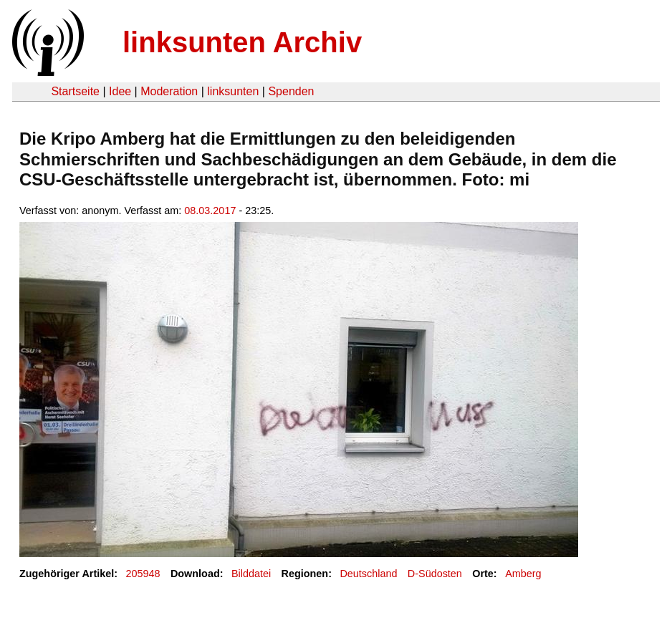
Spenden (291, 91)
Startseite (75, 91)
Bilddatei (251, 574)
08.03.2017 (210, 211)
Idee (120, 91)
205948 (143, 574)
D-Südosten (435, 574)
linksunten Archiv (242, 42)
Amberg (523, 574)
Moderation (169, 91)
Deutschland (368, 574)
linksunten (233, 91)
